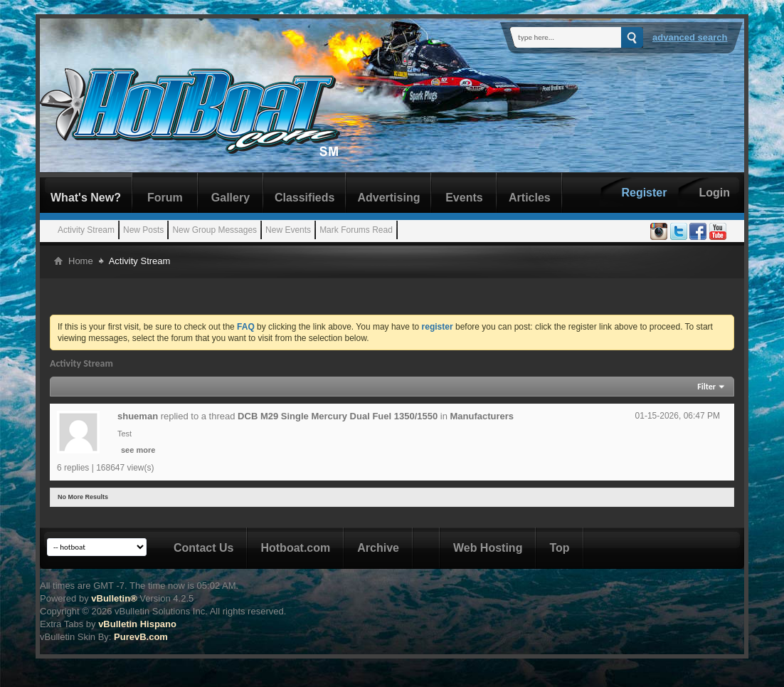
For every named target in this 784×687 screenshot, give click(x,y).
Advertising (388, 198)
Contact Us (203, 548)
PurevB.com (141, 637)
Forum (165, 198)
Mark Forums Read (356, 230)
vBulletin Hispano (137, 624)
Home (81, 261)
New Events (288, 230)
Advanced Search (690, 37)
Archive (378, 548)
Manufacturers (482, 416)
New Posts (143, 230)
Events (464, 198)
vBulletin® (114, 598)
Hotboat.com (295, 548)
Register (644, 193)
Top (559, 548)
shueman (138, 416)
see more (138, 450)
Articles (530, 198)
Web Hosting (488, 548)
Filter (706, 387)
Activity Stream (86, 230)
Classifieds (304, 198)
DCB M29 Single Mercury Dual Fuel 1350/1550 (338, 416)
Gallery (231, 198)
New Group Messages (214, 230)
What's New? (86, 198)
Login (714, 193)
